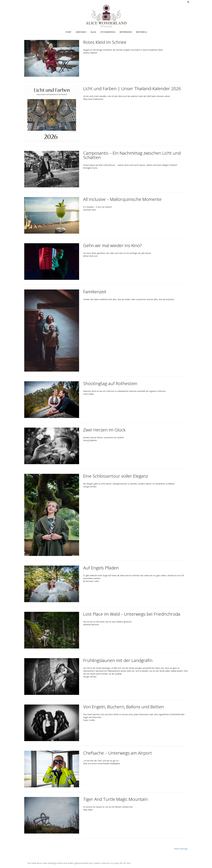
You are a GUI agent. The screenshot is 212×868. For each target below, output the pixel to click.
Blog (93, 32)
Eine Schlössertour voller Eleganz (116, 476)
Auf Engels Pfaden (101, 568)
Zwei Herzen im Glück (104, 430)
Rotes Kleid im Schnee (105, 42)
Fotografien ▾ (108, 32)
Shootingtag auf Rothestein (110, 383)
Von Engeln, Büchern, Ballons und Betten (124, 707)
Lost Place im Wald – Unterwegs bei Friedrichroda (132, 614)
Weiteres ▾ (141, 32)
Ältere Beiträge (181, 849)
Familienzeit (95, 292)
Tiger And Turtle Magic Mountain (115, 799)
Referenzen (126, 32)
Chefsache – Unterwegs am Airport (118, 753)
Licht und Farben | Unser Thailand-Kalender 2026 (132, 88)
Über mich (81, 32)
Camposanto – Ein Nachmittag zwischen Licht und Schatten (132, 155)
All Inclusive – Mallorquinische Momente (122, 199)
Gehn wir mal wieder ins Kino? (112, 245)
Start (68, 32)
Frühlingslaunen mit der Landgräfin (118, 660)
